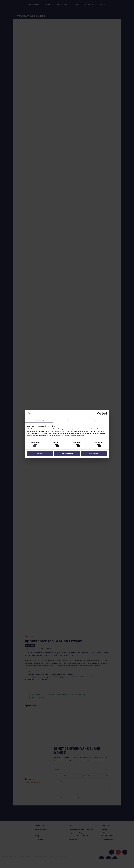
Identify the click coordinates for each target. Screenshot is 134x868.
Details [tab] (67, 420)
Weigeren (40, 453)
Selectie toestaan (67, 453)
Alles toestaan (94, 453)
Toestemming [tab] (39, 420)
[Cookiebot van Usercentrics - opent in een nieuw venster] (99, 414)
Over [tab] (95, 420)
